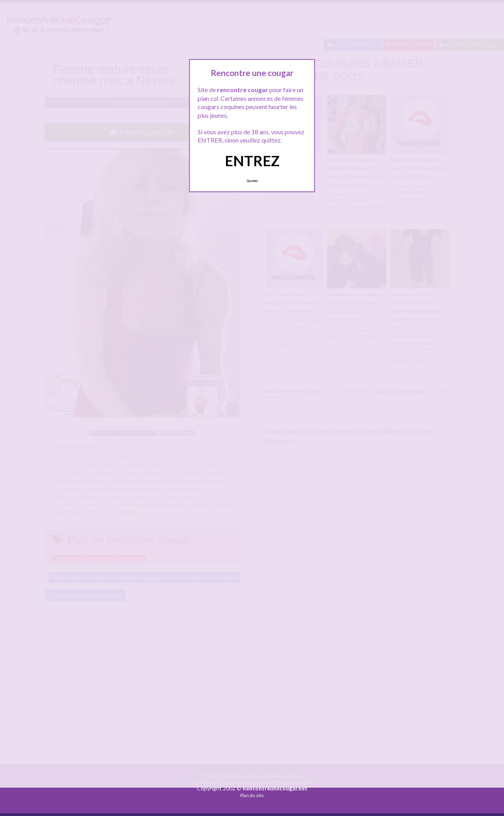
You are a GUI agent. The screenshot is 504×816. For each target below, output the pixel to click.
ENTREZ (252, 161)
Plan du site (252, 795)
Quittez (252, 181)
